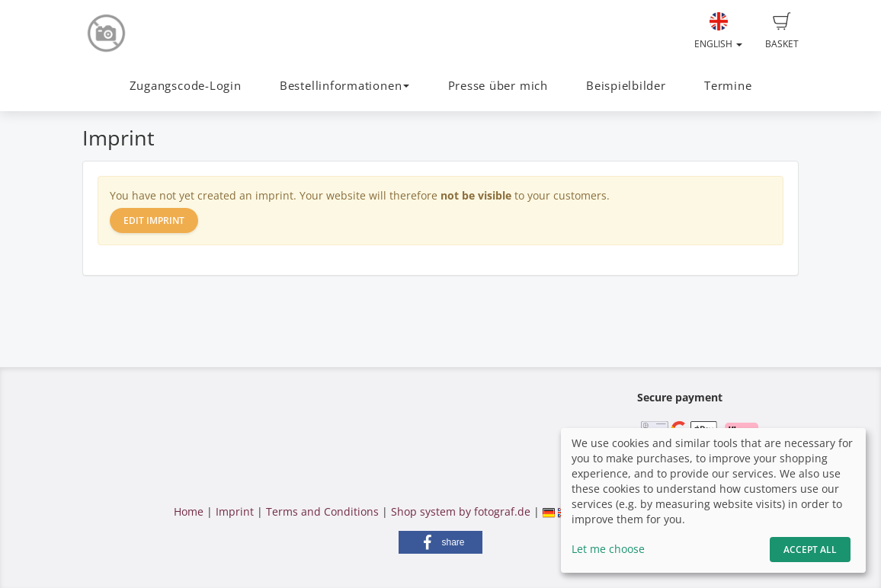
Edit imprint (154, 220)
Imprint (235, 511)
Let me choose (608, 549)
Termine (728, 86)
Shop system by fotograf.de (461, 511)
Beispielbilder (626, 86)
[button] (440, 542)
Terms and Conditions (322, 511)
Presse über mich (498, 86)
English (718, 31)
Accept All (810, 550)
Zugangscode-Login (186, 86)
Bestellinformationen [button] (344, 86)
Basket (782, 31)
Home (189, 511)
